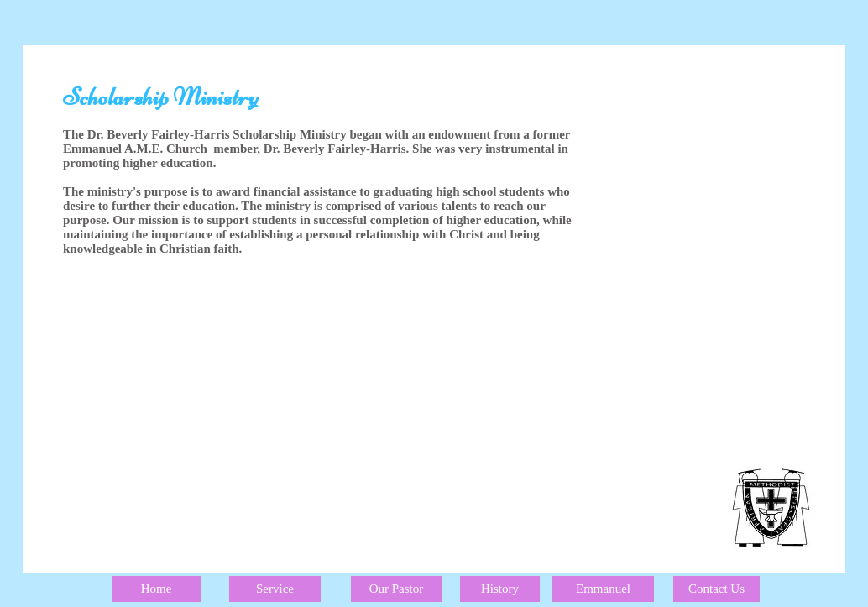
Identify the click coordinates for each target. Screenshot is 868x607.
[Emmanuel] (603, 589)
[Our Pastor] (396, 589)
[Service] (275, 589)
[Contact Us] (716, 589)
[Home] (156, 589)
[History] (500, 589)
